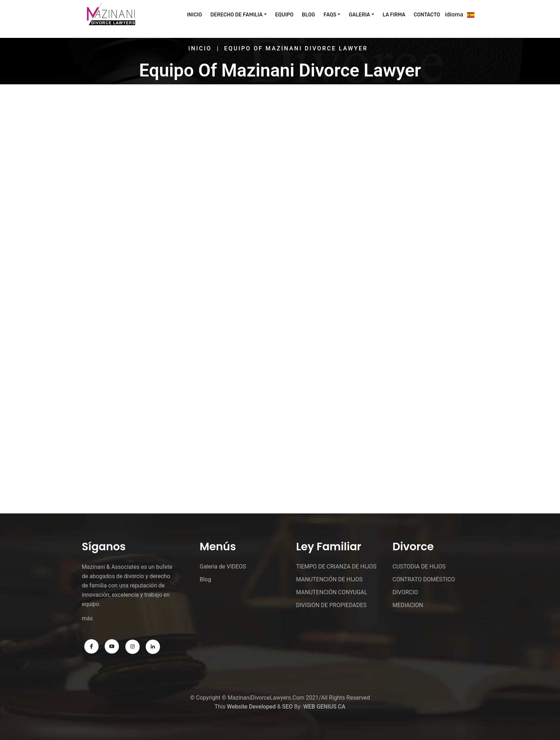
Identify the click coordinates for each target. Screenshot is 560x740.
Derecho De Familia (236, 15)
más (87, 618)
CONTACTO (427, 15)
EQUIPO (284, 15)
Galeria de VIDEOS (223, 567)
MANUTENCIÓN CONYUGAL (332, 592)
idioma (454, 14)
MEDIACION (408, 605)
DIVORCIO (405, 592)
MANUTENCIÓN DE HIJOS (329, 579)
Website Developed (251, 707)
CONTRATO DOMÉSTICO (424, 579)
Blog (308, 15)
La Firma (394, 15)
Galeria (359, 15)
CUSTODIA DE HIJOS (419, 567)
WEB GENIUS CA (324, 707)
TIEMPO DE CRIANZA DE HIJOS (336, 567)
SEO (287, 707)
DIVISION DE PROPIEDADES (331, 605)
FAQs (330, 15)
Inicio (200, 48)
